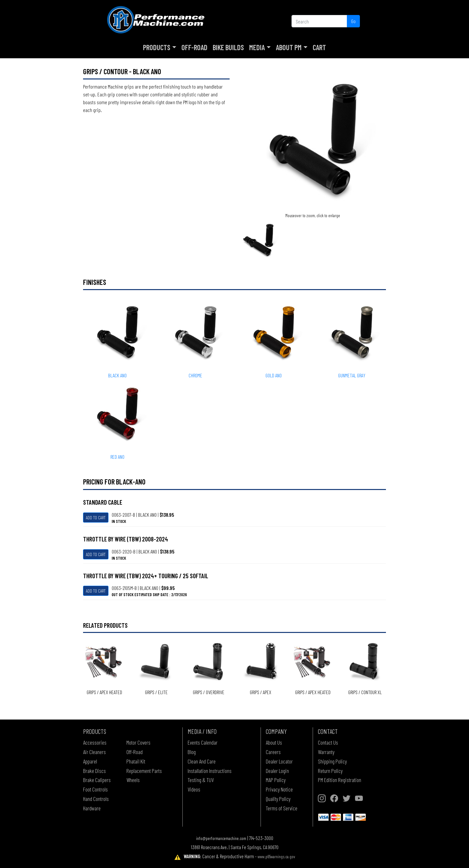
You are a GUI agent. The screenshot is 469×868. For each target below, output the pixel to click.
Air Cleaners (94, 752)
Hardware (92, 808)
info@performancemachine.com (221, 838)
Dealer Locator (279, 761)
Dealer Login (277, 771)
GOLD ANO (274, 375)
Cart (319, 47)
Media (257, 47)
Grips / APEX (261, 692)
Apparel (90, 761)
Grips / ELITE (156, 692)
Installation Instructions (210, 771)
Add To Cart (96, 518)
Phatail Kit (136, 761)
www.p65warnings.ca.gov (276, 856)
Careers (273, 752)
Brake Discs (94, 771)
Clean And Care (202, 761)
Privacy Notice (279, 789)
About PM (289, 47)
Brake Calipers (97, 780)
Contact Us (328, 742)
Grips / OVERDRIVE (209, 692)
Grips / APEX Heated (104, 692)
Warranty (326, 752)
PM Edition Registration (340, 780)
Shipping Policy (332, 761)
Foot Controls (95, 789)
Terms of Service (282, 808)
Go (353, 21)
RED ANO (117, 457)
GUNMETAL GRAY (352, 375)
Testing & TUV (201, 780)
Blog (192, 752)
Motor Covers (138, 742)
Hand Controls (96, 799)
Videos (194, 789)
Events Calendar (203, 742)
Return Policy (330, 771)
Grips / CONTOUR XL (365, 692)
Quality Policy (278, 799)
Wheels (133, 780)
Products (157, 47)
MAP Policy (276, 780)
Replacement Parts (144, 771)
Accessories (95, 742)
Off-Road (194, 47)
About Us (274, 742)
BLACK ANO (117, 375)
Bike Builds (228, 47)
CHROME (195, 375)
